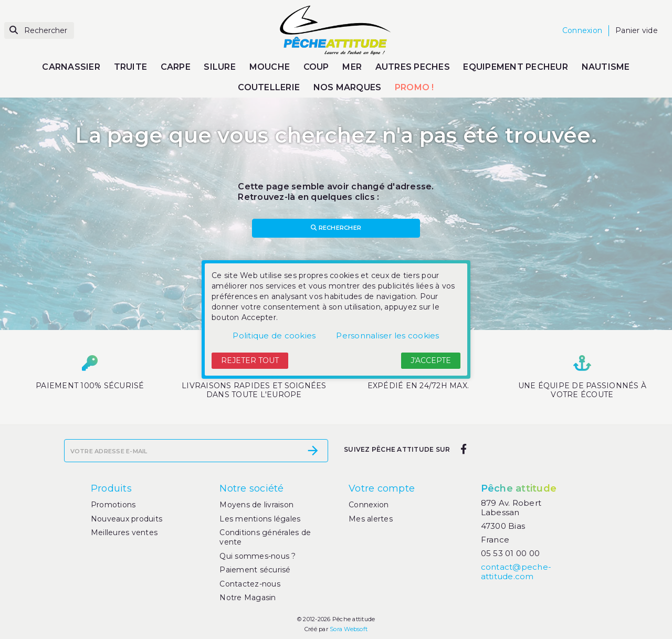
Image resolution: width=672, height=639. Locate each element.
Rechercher (336, 228)
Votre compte (382, 488)
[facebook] (463, 450)
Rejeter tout (250, 360)
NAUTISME (606, 67)
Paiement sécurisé (255, 570)
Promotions (113, 505)
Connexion (369, 505)
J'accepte (431, 360)
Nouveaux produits (127, 519)
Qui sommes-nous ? (258, 556)
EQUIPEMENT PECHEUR (516, 67)
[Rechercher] (39, 31)
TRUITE (131, 67)
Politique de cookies (274, 336)
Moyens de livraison (256, 505)
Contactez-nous (250, 584)
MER (352, 67)
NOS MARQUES (348, 87)
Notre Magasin (248, 598)
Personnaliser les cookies (387, 336)
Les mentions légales (260, 519)
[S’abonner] (313, 451)
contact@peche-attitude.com (516, 572)
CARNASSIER (71, 67)
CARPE (176, 67)
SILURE (220, 67)
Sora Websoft (349, 629)
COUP (316, 67)
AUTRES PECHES (413, 67)
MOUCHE (270, 67)
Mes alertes (371, 519)
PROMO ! (414, 87)
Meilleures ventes (124, 532)
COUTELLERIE (269, 87)
